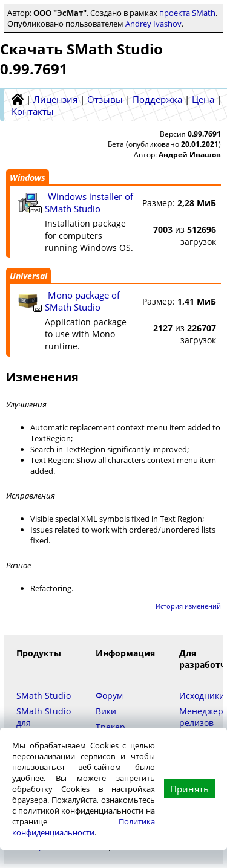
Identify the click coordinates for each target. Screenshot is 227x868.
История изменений (188, 606)
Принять (189, 789)
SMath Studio (44, 695)
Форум (109, 695)
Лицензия (55, 99)
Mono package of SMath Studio (82, 301)
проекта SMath (187, 13)
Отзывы (105, 99)
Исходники (202, 695)
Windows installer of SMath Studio (89, 202)
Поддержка (157, 99)
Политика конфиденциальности (84, 827)
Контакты (33, 111)
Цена (203, 99)
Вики (106, 711)
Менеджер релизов (201, 717)
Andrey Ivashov (153, 24)
